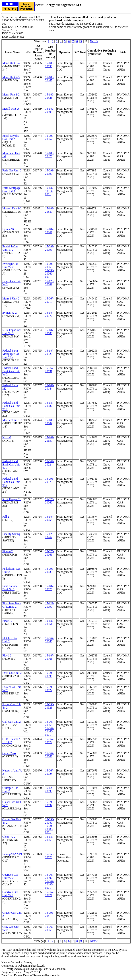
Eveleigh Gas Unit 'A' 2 (10, 265)
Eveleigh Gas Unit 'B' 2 (10, 248)
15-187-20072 (50, 314)
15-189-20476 (50, 155)
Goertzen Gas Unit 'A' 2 (10, 876)
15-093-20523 (50, 706)
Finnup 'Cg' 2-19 (12, 854)
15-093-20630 (50, 570)
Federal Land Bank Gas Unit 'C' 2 (11, 406)
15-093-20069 (50, 265)
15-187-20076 (50, 588)
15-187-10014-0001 (50, 191)
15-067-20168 (50, 723)
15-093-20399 (50, 172)
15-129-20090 (50, 605)
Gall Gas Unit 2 (12, 722)
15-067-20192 (50, 876)
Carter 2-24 (9, 753)
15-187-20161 (50, 657)
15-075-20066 (50, 501)
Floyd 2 (7, 655)
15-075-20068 (50, 553)
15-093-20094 (50, 804)
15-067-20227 (50, 894)
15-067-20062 (50, 755)
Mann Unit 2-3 (11, 77)
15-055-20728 (50, 856)
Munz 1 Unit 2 (11, 298)
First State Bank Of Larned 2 (12, 605)
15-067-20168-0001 (50, 731)
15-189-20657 (50, 439)
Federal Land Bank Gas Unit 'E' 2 (11, 465)
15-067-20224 (50, 463)
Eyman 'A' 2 (10, 313)
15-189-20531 (50, 96)
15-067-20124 (50, 741)
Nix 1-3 (7, 437)
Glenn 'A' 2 (9, 837)
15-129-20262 (50, 536)
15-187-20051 (50, 622)
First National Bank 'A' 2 (10, 588)
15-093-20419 (50, 914)
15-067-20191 (50, 370)
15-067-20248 (50, 640)
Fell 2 (6, 517)
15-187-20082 (50, 404)
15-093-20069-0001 (50, 274)
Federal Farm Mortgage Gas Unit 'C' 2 (11, 354)
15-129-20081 (50, 283)
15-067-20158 (50, 928)
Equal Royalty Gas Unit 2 (11, 137)
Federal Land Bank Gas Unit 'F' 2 (11, 482)
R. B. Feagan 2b (12, 499)
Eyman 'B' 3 (9, 229)
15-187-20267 (50, 231)
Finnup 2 (8, 551)
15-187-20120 (50, 352)
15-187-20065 (50, 838)
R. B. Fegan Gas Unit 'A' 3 (12, 332)
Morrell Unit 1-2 (12, 208)
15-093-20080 (50, 821)
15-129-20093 (50, 789)
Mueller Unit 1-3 (12, 420)
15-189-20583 (50, 210)
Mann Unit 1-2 (11, 94)
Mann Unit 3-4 (11, 63)
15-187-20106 (50, 332)
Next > (94, 41)
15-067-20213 (50, 300)
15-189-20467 (50, 79)
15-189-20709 (50, 422)
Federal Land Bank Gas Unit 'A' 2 (11, 371)
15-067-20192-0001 (50, 884)
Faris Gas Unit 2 (12, 170)
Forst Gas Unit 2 (12, 673)
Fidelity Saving (11, 534)
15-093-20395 (50, 674)
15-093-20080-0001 (50, 829)
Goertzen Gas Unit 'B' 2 (10, 894)
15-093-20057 (50, 137)
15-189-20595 (50, 110)
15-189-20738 (50, 65)
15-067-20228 (50, 772)
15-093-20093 (50, 248)
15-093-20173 (50, 480)
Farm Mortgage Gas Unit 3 (11, 189)
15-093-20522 (50, 689)
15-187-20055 (50, 518)
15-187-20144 (50, 387)
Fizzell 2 (7, 621)
